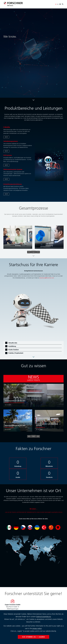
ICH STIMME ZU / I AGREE (34, 637)
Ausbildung (12, 346)
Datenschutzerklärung (44, 617)
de (56, 4)
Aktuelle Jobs (13, 343)
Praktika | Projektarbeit (16, 353)
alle (33, 252)
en (58, 4)
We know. (10, 37)
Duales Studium (13, 350)
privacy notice (37, 628)
